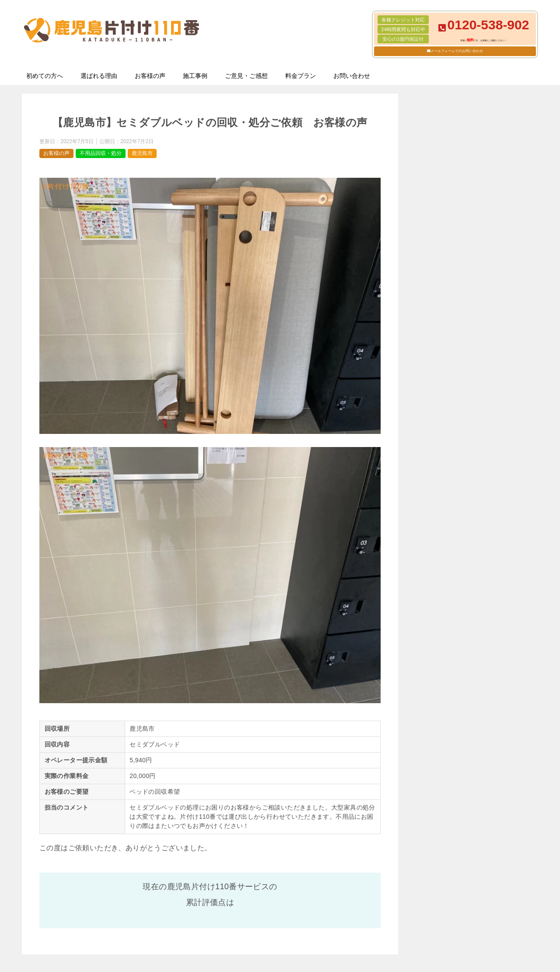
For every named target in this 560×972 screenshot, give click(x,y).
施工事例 (195, 76)
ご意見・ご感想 (246, 76)
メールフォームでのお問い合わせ (457, 51)
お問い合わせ (352, 76)
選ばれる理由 (99, 76)
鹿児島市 (142, 153)
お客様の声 (150, 76)
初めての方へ (45, 76)
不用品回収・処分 (101, 153)
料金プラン (301, 76)
